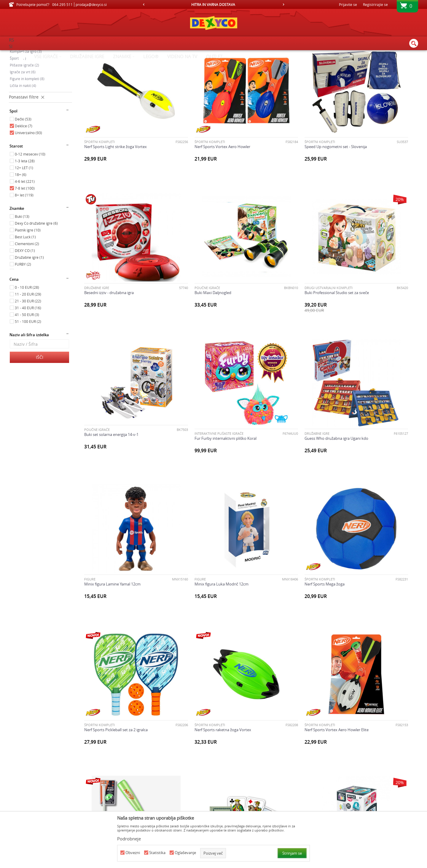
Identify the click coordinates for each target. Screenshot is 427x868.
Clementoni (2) (27, 294)
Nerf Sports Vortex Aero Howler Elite (286, 534)
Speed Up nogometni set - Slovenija (286, 172)
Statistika (157, 853)
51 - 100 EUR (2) (28, 372)
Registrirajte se (375, 4)
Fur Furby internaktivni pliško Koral (370, 292)
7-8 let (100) (25, 238)
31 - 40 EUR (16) (28, 358)
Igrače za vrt (23, 122)
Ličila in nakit (23, 136)
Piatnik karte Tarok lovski (106, 654)
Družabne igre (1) (29, 307)
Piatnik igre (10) (28, 280)
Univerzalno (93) (28, 183)
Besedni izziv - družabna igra (364, 172)
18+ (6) (21, 225)
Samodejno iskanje (238, 64)
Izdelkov (60, 54)
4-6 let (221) (25, 231)
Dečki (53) (23, 169)
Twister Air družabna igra (361, 654)
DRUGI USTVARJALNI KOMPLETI (193, 287)
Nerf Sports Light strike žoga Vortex (115, 172)
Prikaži (357, 64)
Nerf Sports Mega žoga (359, 413)
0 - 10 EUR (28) (27, 337)
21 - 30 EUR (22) (28, 351)
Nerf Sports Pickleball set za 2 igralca (116, 534)
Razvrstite (270, 64)
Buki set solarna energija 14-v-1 (282, 290)
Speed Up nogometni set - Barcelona (286, 654)
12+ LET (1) (24, 218)
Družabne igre (352, 167)
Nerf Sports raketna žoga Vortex (198, 534)
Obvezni (133, 853)
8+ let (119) (24, 245)
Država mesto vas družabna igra (367, 775)
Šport (18, 108)
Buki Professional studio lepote (197, 775)
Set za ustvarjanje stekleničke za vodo (202, 654)
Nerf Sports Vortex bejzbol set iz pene (372, 534)
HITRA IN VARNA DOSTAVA (213, 4)
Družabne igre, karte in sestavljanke (39, 88)
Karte (89, 649)
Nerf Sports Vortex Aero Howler (197, 172)
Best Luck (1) (25, 287)
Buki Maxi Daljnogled (103, 292)
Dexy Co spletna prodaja (29, 54)
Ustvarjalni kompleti (29, 95)
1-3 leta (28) (25, 211)
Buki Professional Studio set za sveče (201, 292)
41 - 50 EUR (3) (27, 365)
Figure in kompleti (27, 129)
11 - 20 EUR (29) (28, 344)
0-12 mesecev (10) (30, 204)
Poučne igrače (24, 81)
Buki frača (93, 775)
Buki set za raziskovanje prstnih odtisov (289, 775)
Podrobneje (129, 839)
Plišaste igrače (24, 115)
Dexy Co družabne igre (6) (36, 273)
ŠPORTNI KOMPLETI (99, 167)
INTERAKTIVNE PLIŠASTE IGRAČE (364, 287)
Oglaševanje (185, 853)
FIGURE (175, 408)
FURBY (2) (23, 314)
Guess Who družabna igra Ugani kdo (116, 413)
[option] (214, 4)
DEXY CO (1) (25, 301)
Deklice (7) (24, 176)
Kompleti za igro (26, 101)
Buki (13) (22, 266)
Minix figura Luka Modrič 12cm (281, 413)
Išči (40, 407)
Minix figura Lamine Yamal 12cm (197, 413)
